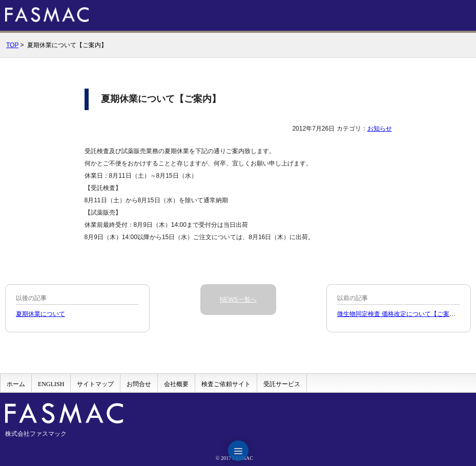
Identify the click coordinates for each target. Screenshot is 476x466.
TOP (12, 45)
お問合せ (139, 384)
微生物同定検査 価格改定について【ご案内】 (399, 314)
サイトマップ (95, 384)
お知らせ (380, 129)
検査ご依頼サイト (226, 384)
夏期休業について (40, 314)
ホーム (16, 384)
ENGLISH (51, 384)
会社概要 (176, 384)
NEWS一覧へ (238, 300)
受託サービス (282, 384)
